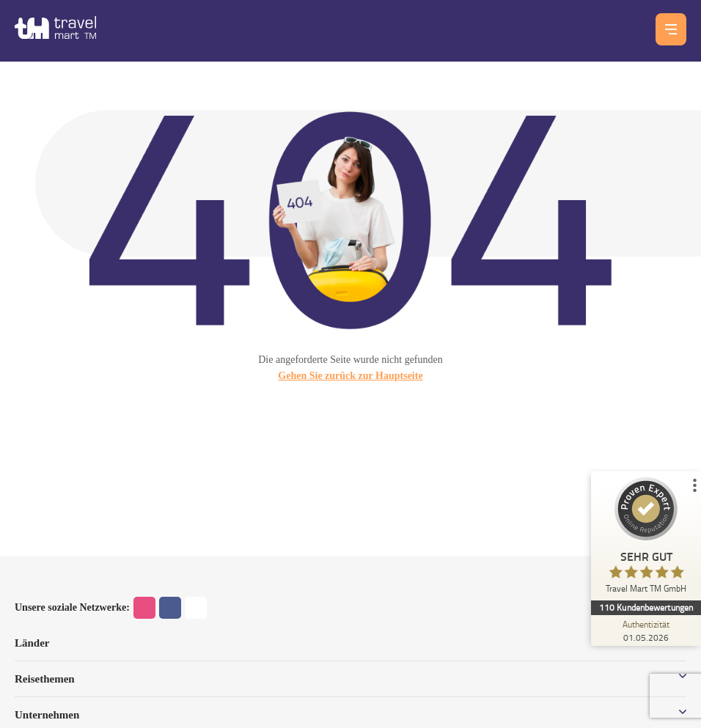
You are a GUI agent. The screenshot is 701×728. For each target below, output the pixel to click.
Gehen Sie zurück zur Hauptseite (350, 376)
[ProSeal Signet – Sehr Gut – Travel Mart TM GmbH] (646, 539)
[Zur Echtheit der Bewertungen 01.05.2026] (646, 630)
